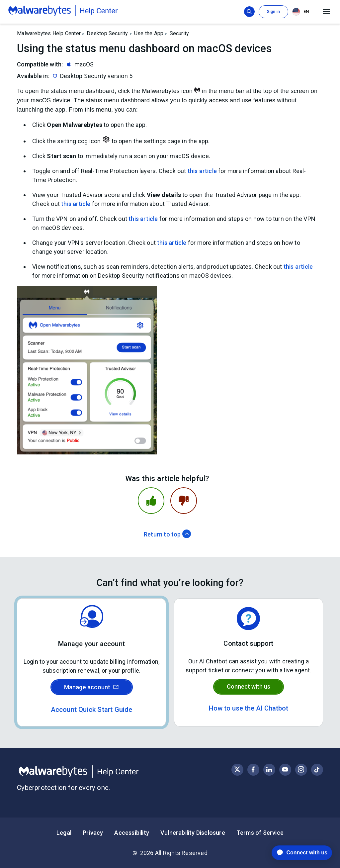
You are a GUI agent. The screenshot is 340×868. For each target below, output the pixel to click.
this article (202, 171)
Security (179, 33)
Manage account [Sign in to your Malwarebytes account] (92, 687)
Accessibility (132, 833)
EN (300, 12)
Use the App (149, 33)
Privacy (93, 833)
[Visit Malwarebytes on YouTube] (285, 770)
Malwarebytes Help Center (49, 33)
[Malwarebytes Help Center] (93, 772)
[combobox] (302, 12)
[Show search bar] (249, 12)
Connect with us (249, 686)
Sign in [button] (273, 12)
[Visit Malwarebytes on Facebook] (253, 770)
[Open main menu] (327, 12)
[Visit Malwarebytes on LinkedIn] (269, 770)
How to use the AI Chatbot (249, 708)
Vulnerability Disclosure (193, 833)
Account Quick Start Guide (92, 710)
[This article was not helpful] (184, 501)
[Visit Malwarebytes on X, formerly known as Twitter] (237, 770)
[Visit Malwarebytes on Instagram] (301, 770)
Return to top (167, 534)
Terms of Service (260, 833)
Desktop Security (107, 33)
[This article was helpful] (151, 501)
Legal (64, 833)
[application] (297, 853)
